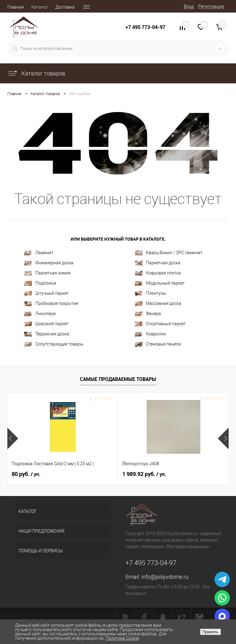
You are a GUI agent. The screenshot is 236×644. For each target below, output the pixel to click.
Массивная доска (158, 304)
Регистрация (211, 6)
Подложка (40, 283)
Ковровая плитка (158, 273)
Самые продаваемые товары (118, 379)
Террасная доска (47, 334)
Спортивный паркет (160, 324)
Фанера (148, 314)
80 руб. (26, 474)
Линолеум (40, 314)
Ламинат (39, 253)
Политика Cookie (122, 638)
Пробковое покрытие (51, 304)
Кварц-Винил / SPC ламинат (169, 253)
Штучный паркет (47, 293)
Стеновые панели (158, 344)
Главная (16, 7)
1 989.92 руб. (144, 474)
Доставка (65, 7)
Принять (210, 632)
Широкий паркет (46, 324)
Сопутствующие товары (54, 344)
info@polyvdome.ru (165, 577)
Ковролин (150, 334)
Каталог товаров (36, 73)
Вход (189, 6)
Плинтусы (151, 293)
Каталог (40, 7)
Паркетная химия (47, 273)
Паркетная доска (158, 263)
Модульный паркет (160, 283)
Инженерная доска (49, 263)
